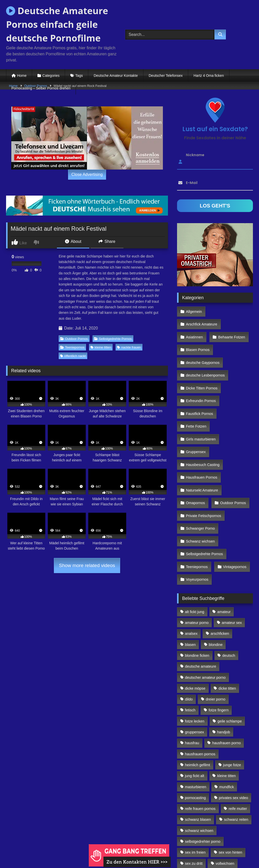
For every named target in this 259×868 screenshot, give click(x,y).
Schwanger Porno (200, 486)
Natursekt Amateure (202, 453)
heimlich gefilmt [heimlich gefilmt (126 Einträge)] (197, 714)
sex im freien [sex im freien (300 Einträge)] (195, 801)
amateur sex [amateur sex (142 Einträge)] (232, 572)
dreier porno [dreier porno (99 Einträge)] (216, 648)
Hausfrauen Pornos (201, 442)
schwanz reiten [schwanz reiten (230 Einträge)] (236, 768)
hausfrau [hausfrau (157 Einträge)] (192, 692)
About (73, 241)
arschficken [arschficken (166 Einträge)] (220, 582)
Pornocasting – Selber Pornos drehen (41, 88)
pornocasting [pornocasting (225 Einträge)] (195, 747)
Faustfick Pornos (199, 387)
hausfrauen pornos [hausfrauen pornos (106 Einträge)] (200, 703)
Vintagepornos (233, 519)
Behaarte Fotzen (230, 322)
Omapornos (195, 464)
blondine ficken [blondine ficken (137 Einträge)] (197, 604)
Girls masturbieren (201, 409)
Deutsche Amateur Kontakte (116, 76)
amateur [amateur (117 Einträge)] (224, 561)
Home (22, 76)
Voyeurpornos (197, 530)
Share (107, 241)
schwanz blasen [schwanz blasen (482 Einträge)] (198, 768)
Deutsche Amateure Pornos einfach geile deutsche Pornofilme (57, 24)
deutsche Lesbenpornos (205, 355)
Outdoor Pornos (74, 339)
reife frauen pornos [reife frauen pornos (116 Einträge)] (200, 758)
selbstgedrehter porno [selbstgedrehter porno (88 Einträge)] (203, 790)
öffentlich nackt (73, 356)
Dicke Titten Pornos (201, 366)
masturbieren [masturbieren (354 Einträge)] (196, 736)
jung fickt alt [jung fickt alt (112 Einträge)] (195, 725)
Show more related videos (87, 565)
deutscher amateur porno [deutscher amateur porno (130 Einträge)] (205, 626)
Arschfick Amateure (231, 311)
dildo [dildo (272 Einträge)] (189, 648)
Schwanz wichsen (200, 497)
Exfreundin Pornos (201, 377)
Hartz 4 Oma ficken (209, 76)
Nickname (195, 155)
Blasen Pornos (198, 333)
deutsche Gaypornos (202, 344)
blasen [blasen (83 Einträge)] (190, 594)
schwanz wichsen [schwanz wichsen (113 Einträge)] (199, 780)
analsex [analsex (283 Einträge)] (191, 582)
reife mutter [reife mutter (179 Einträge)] (238, 758)
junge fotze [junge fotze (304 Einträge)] (232, 714)
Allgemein (194, 311)
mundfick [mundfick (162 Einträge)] (227, 736)
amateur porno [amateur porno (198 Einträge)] (197, 572)
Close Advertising (87, 174)
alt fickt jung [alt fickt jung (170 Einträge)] (195, 561)
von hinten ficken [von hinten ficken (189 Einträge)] (199, 823)
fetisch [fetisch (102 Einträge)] (190, 659)
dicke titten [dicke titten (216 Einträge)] (227, 637)
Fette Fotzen (196, 398)
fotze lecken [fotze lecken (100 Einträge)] (195, 670)
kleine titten (101, 347)
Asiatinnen (194, 322)
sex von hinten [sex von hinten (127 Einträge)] (231, 801)
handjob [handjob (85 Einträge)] (223, 681)
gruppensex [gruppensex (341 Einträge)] (194, 681)
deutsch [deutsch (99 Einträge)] (229, 604)
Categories (51, 76)
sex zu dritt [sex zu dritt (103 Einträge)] (194, 812)
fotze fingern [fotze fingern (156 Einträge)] (219, 659)
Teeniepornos (72, 347)
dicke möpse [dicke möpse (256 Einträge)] (195, 637)
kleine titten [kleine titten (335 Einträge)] (226, 725)
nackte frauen (129, 347)
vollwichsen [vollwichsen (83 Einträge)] (225, 812)
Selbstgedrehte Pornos (113, 339)
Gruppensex (196, 420)
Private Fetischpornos (203, 475)
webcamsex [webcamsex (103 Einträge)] (235, 823)
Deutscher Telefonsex (166, 76)
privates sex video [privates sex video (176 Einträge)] (234, 747)
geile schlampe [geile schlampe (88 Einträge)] (230, 670)
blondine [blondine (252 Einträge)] (216, 594)
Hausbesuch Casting (202, 431)
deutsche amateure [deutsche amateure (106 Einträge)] (200, 615)
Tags (79, 76)
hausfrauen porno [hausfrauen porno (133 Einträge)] (226, 692)
